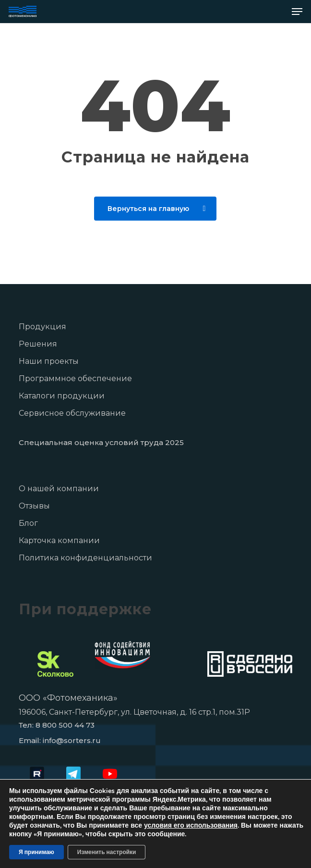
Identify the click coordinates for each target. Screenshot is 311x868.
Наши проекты (49, 361)
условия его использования (191, 825)
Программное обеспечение (75, 378)
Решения (38, 344)
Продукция (42, 327)
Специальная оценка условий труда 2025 (101, 442)
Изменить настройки (107, 852)
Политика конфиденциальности (85, 558)
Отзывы (34, 506)
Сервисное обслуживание (72, 413)
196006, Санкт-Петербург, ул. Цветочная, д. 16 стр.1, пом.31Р (134, 712)
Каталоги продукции (62, 396)
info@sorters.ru (72, 740)
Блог (28, 523)
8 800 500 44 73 (65, 725)
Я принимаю (36, 852)
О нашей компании (59, 489)
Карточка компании (59, 540)
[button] (297, 12)
